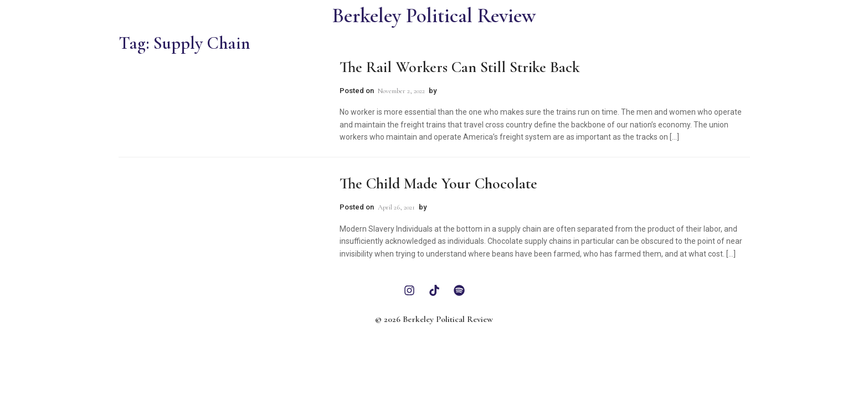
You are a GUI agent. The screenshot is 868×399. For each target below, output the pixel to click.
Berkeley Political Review (434, 16)
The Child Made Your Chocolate (438, 183)
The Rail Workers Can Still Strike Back (460, 67)
